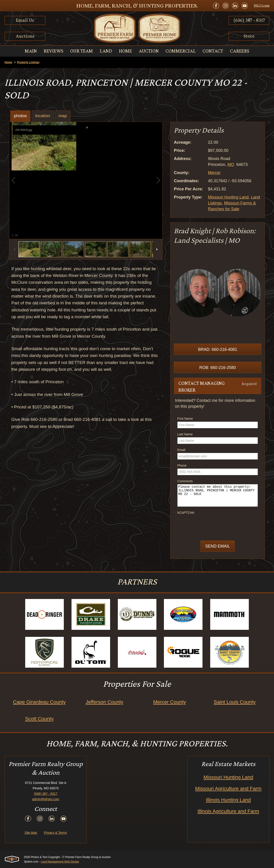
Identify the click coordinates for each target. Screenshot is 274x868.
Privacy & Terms (55, 833)
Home (8, 62)
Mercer (214, 173)
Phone (181, 466)
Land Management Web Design (60, 862)
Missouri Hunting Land (228, 197)
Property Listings (28, 62)
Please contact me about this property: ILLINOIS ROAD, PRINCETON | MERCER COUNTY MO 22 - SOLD (218, 495)
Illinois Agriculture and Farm (228, 811)
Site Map (31, 833)
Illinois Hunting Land (228, 800)
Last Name (184, 434)
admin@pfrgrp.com (46, 799)
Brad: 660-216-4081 (217, 349)
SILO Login (262, 5)
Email (180, 450)
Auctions (25, 36)
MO (231, 165)
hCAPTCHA (185, 513)
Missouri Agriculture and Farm (228, 789)
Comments (184, 481)
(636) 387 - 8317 (249, 20)
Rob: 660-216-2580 (218, 368)
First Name (184, 419)
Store (249, 36)
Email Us (25, 20)
